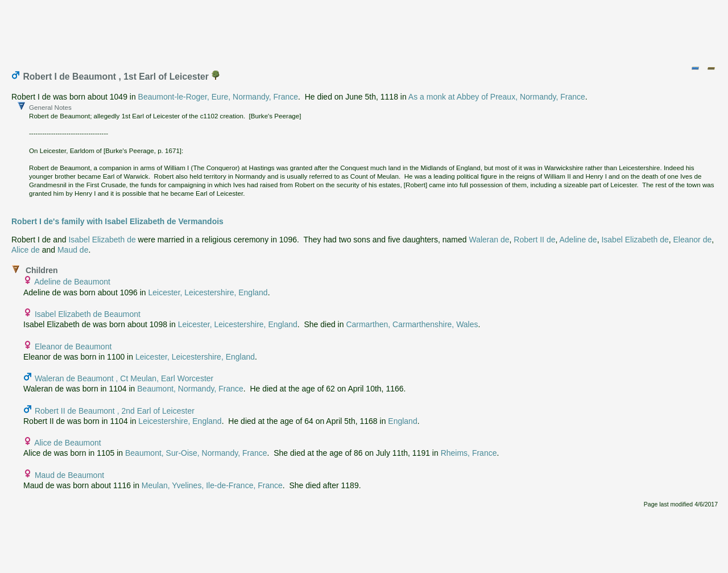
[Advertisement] (365, 30)
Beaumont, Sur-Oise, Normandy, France (196, 453)
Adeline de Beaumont (72, 282)
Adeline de (578, 240)
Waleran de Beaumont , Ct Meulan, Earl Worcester (124, 378)
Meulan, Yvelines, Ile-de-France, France (212, 485)
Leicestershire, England (180, 421)
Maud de (73, 250)
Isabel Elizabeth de (102, 240)
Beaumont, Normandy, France (190, 389)
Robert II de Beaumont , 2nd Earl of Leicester (115, 411)
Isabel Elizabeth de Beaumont (88, 314)
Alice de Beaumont (68, 443)
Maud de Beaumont (69, 475)
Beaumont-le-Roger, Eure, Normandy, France (218, 97)
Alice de (26, 250)
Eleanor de (693, 240)
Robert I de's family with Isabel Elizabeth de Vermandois (117, 221)
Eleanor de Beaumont (73, 347)
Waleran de (489, 240)
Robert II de (534, 240)
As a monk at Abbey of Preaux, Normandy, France (497, 97)
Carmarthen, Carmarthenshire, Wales (412, 324)
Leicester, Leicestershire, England (208, 292)
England (402, 421)
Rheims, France (469, 453)
